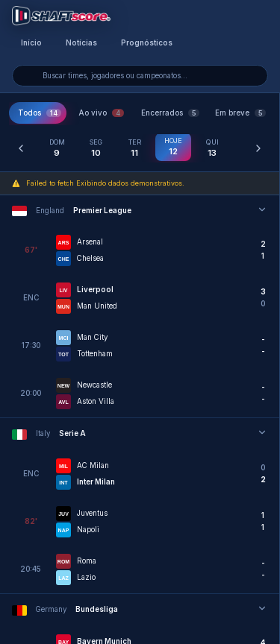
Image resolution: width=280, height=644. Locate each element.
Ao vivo (101, 113)
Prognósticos (147, 43)
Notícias (81, 43)
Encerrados (170, 113)
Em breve (240, 113)
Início (31, 43)
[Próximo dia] (258, 148)
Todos (40, 113)
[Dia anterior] (21, 148)
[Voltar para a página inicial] (61, 16)
